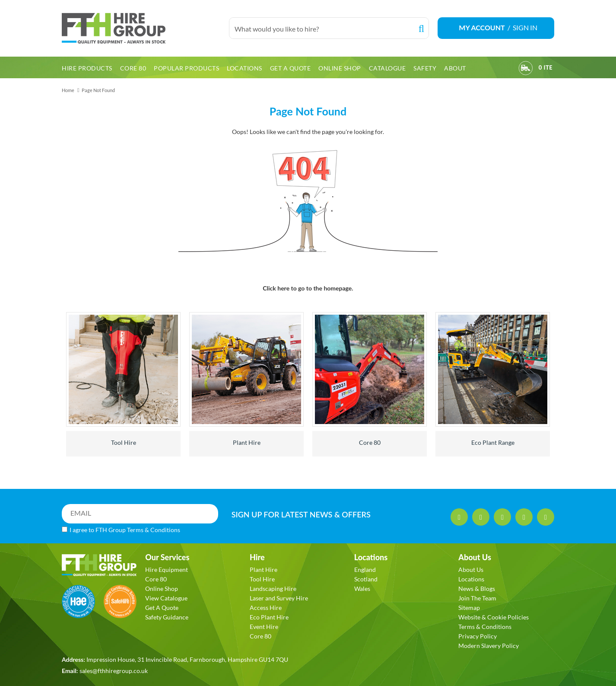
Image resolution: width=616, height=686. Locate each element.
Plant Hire (247, 442)
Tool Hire (124, 442)
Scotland (366, 579)
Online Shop (162, 589)
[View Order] (526, 69)
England (365, 570)
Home (68, 90)
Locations (471, 579)
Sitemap (469, 608)
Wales (362, 589)
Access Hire (266, 608)
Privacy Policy (478, 636)
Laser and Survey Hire (279, 598)
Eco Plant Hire (269, 617)
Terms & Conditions (154, 530)
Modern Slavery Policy (489, 646)
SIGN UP (301, 514)
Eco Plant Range (493, 442)
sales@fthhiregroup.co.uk (114, 671)
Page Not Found (98, 90)
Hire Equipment (167, 570)
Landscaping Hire (273, 589)
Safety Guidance (167, 617)
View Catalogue (166, 598)
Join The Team (477, 598)
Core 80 (370, 442)
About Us (471, 570)
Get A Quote (162, 608)
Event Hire (264, 627)
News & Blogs (477, 589)
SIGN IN (525, 27)
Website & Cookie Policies (494, 617)
